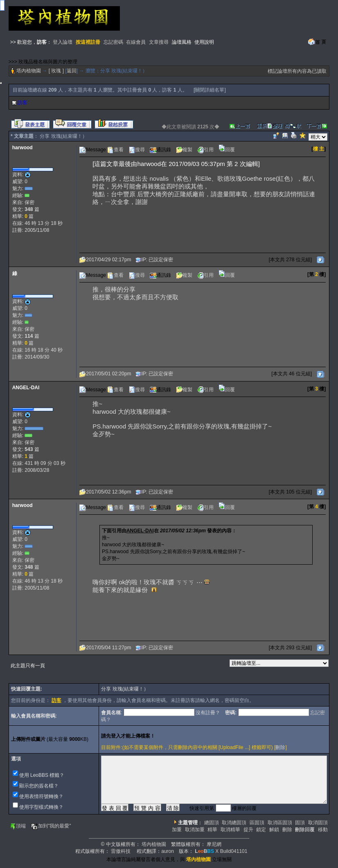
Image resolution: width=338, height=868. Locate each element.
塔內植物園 (29, 71)
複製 (184, 150)
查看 (115, 150)
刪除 (280, 747)
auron (168, 851)
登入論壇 (63, 42)
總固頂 (212, 823)
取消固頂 (318, 823)
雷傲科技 (121, 851)
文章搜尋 (159, 42)
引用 (205, 150)
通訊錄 (160, 150)
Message (93, 150)
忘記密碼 (113, 42)
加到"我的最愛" (51, 826)
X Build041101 (221, 851)
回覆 (227, 150)
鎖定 (261, 830)
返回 (72, 71)
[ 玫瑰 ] (56, 71)
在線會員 (136, 42)
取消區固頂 (280, 823)
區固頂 (257, 823)
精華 (212, 830)
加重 (177, 830)
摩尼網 (214, 844)
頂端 (18, 826)
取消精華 (230, 830)
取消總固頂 (234, 823)
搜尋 (137, 150)
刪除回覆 (305, 830)
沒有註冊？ (208, 713)
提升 (248, 830)
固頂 (300, 823)
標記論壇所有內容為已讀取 (297, 71)
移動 (323, 830)
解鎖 (274, 830)
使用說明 (204, 42)
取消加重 (195, 830)
